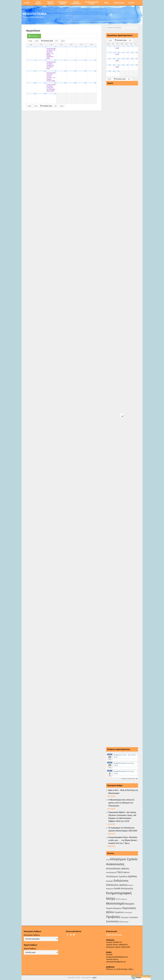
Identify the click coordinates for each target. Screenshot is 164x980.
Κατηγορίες (34, 36)
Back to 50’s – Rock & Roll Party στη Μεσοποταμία (123, 792)
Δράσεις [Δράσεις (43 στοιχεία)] (133, 876)
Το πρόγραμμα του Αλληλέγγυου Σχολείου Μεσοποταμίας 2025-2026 (123, 829)
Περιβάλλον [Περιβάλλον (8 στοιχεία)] (119, 912)
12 (75, 60)
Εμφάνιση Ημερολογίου (129, 779)
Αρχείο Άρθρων (30, 949)
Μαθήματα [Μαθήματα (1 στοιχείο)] (124, 899)
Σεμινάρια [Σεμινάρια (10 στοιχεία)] (134, 917)
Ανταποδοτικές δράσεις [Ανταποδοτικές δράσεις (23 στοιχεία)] (118, 869)
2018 (30, 41)
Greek (136, 978)
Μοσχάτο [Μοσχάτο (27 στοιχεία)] (130, 904)
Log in (94, 977)
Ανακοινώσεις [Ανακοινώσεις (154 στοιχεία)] (115, 864)
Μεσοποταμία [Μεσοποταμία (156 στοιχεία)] (115, 904)
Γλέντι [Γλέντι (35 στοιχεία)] (120, 872)
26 (75, 83)
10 (55, 60)
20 (85, 71)
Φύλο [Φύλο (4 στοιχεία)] (122, 922)
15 (35, 71)
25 (65, 83)
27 (85, 83)
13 (85, 60)
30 (45, 94)
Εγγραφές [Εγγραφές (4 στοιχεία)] (110, 881)
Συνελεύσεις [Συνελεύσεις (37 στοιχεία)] (113, 921)
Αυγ (57, 41)
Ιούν (37, 41)
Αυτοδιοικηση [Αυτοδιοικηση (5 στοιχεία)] (111, 872)
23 (45, 83)
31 (55, 94)
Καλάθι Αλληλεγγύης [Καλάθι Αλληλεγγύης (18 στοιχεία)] (123, 888)
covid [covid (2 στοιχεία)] (108, 860)
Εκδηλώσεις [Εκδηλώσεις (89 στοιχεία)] (121, 881)
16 (45, 71)
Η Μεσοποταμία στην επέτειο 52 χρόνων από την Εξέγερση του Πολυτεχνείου (121, 803)
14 (95, 60)
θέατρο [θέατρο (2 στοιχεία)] (126, 922)
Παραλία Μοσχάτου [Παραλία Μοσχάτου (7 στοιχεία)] (114, 908)
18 (65, 71)
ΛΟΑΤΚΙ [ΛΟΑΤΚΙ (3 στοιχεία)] (118, 899)
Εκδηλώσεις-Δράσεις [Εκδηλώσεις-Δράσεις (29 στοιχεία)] (117, 885)
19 (75, 71)
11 (65, 60)
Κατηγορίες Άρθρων (32, 935)
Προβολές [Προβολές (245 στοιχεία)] (113, 917)
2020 (63, 41)
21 (95, 71)
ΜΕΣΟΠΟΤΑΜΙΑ (35, 14)
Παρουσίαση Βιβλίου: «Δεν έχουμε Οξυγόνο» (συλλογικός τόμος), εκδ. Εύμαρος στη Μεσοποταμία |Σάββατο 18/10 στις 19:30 (123, 817)
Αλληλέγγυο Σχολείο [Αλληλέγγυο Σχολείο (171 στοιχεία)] (124, 859)
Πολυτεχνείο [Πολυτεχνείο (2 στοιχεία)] (128, 912)
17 (55, 71)
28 (95, 83)
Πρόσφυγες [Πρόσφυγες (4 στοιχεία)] (125, 917)
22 (35, 83)
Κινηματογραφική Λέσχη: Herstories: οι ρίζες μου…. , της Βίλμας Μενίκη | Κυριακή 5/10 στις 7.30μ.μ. (123, 840)
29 (35, 94)
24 (55, 83)
